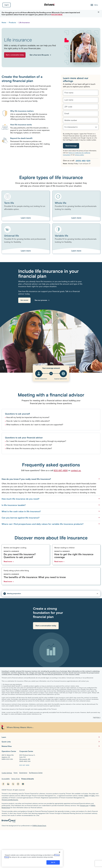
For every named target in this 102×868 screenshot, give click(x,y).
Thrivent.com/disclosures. (10, 800)
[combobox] (65, 128)
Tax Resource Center (36, 773)
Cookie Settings (7, 773)
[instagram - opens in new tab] (18, 784)
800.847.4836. (57, 15)
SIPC (93, 796)
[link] (24, 300)
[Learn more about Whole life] (76, 218)
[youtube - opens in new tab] (23, 784)
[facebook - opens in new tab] (3, 784)
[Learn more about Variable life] (76, 251)
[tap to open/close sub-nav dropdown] (51, 594)
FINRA (86, 796)
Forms (16, 773)
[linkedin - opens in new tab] (8, 784)
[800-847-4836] (24, 765)
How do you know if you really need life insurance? (51, 479)
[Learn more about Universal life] (26, 251)
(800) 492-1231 (83, 161)
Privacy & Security (28, 779)
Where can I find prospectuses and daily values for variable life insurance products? (51, 524)
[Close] (60, 863)
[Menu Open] (94, 5)
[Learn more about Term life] (26, 218)
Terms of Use (16, 779)
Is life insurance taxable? (51, 505)
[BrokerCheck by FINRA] (51, 821)
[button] (99, 12)
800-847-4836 (61, 470)
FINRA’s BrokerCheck (39, 826)
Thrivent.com (84, 806)
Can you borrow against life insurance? (51, 518)
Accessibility (6, 779)
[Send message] (71, 146)
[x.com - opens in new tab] (13, 784)
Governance (23, 773)
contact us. (76, 470)
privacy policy (79, 155)
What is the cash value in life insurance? (51, 511)
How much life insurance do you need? (51, 499)
